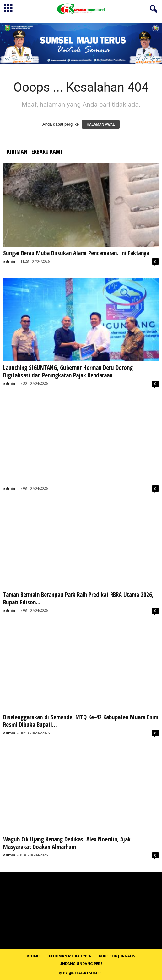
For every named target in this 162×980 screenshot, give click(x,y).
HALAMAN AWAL (101, 124)
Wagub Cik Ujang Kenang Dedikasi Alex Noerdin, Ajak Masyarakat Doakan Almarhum (67, 843)
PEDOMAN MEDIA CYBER (70, 956)
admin (9, 261)
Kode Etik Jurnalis (117, 956)
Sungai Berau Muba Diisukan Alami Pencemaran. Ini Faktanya (76, 253)
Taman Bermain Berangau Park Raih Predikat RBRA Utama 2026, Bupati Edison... (78, 598)
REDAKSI (34, 956)
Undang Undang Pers (81, 963)
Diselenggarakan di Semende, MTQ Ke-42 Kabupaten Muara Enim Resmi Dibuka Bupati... (81, 721)
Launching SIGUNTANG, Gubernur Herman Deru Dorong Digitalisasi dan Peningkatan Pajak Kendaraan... (68, 371)
